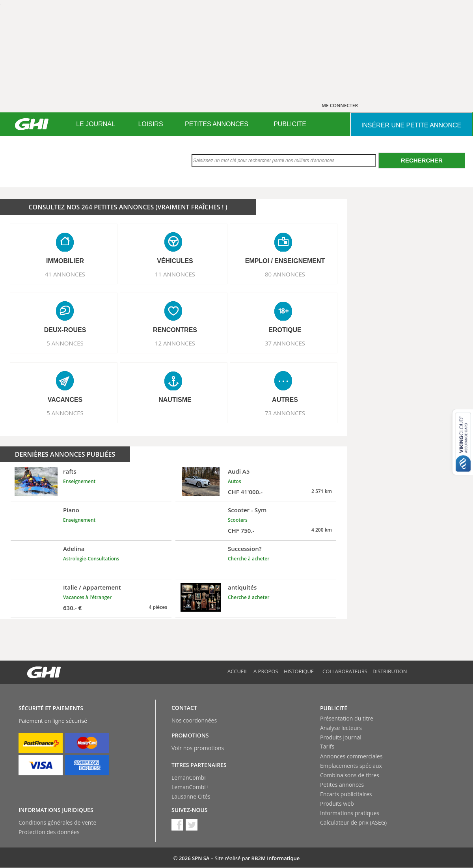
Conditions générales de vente (57, 822)
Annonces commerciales (351, 756)
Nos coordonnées (194, 720)
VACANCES (65, 400)
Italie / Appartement (92, 587)
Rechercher (422, 160)
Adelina (74, 549)
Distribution (390, 671)
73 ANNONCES (285, 413)
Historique (299, 671)
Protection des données (49, 832)
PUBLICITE (290, 124)
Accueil (238, 671)
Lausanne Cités (191, 796)
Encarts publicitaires (346, 794)
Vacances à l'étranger (87, 597)
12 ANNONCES (175, 343)
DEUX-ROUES (65, 330)
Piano (71, 510)
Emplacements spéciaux (351, 766)
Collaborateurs (345, 671)
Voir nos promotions (198, 748)
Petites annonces (342, 785)
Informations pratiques (350, 813)
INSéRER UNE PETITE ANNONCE (411, 125)
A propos (266, 671)
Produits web (337, 804)
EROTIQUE (285, 330)
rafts (70, 471)
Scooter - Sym (247, 510)
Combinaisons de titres (350, 775)
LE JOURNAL (96, 124)
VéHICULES (175, 261)
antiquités (242, 587)
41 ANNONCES (65, 274)
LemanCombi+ (190, 787)
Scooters (238, 520)
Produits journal (341, 737)
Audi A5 (239, 471)
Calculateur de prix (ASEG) (353, 822)
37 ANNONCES (285, 343)
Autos (234, 481)
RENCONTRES (175, 330)
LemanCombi (189, 777)
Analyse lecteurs (341, 728)
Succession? (245, 549)
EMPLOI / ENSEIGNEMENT (285, 261)
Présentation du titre (347, 718)
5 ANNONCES (65, 343)
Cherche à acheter (249, 559)
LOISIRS (150, 124)
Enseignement (79, 481)
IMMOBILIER (65, 261)
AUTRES (285, 400)
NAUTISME (175, 400)
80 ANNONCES (285, 274)
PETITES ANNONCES (217, 124)
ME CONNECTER (340, 105)
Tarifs (327, 746)
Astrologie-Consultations (91, 559)
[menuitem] (96, 124)
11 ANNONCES (175, 274)
